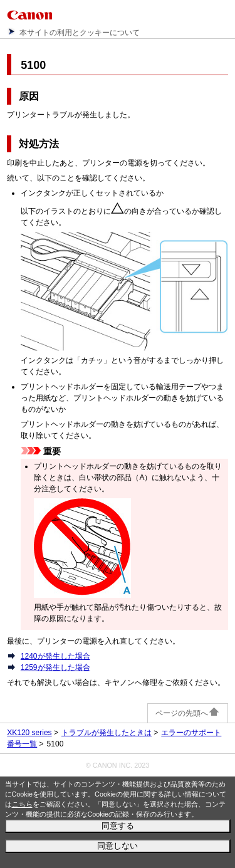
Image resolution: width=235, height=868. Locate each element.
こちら (22, 804)
